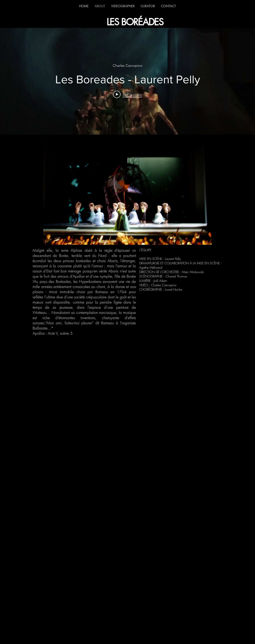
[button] (127, 192)
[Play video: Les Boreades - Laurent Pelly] (127, 94)
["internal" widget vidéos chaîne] (127, 81)
